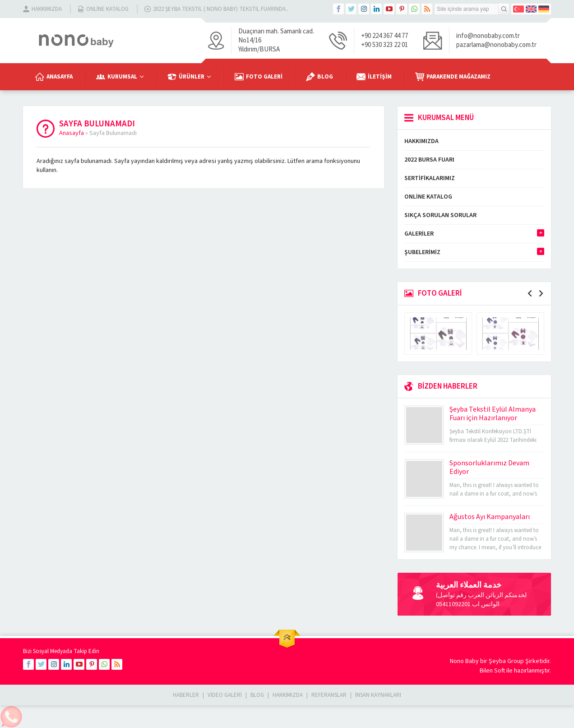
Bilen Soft (492, 671)
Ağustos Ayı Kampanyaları (490, 517)
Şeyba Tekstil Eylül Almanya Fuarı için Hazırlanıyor (493, 414)
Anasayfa (72, 133)
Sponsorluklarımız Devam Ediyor (489, 467)
